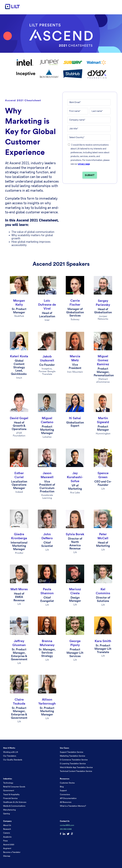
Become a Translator (12, 852)
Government (9, 790)
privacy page (84, 164)
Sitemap (7, 856)
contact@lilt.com (67, 825)
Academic (7, 837)
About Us (7, 825)
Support (63, 790)
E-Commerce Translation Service (74, 760)
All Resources (66, 802)
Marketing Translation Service (73, 756)
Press (5, 841)
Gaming (7, 814)
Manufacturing (9, 810)
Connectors (65, 794)
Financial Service (10, 798)
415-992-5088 (66, 829)
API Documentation (68, 798)
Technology (8, 783)
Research (7, 829)
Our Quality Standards (13, 760)
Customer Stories (67, 783)
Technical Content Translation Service (76, 771)
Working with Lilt (11, 752)
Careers (7, 833)
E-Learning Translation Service (73, 763)
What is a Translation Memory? (73, 806)
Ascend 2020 (9, 844)
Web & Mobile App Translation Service (76, 767)
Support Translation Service (72, 752)
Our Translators (10, 756)
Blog (62, 787)
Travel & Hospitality (11, 794)
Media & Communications (14, 806)
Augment (7, 848)
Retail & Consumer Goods (14, 787)
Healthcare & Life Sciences (15, 802)
